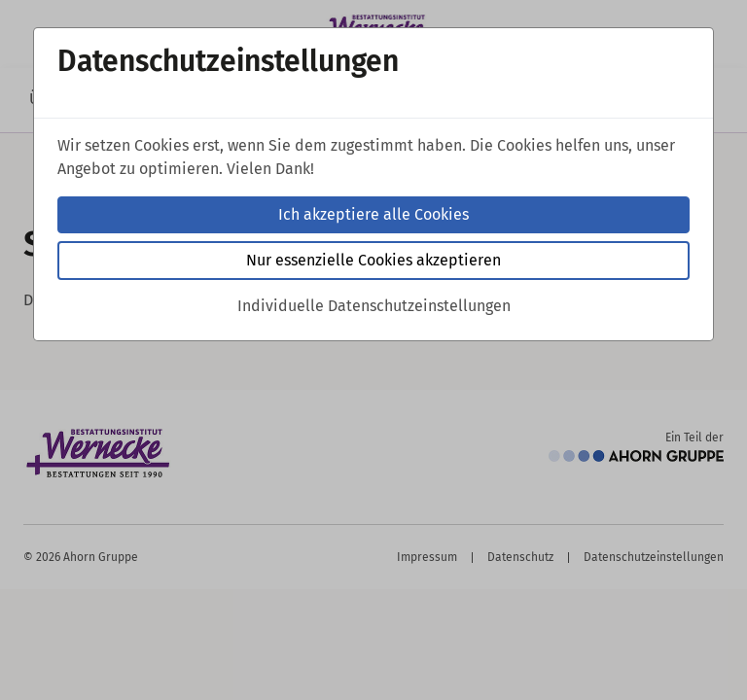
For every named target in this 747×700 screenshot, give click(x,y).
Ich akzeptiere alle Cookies (373, 214)
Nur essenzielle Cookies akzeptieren (373, 260)
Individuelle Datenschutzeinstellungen (374, 306)
